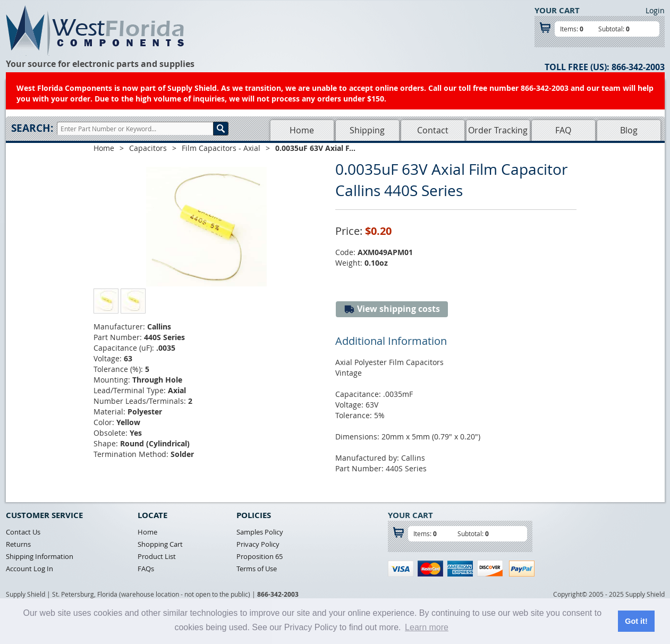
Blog (629, 130)
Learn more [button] (427, 627)
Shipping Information (40, 556)
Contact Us (23, 532)
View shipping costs (392, 309)
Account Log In (29, 569)
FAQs (146, 569)
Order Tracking (498, 130)
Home (302, 130)
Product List (157, 556)
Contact (433, 130)
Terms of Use (257, 569)
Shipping (367, 130)
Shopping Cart (160, 544)
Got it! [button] (636, 621)
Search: (32, 128)
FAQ (563, 130)
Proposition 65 (260, 556)
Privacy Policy (258, 544)
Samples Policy (260, 532)
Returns (18, 544)
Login (655, 10)
